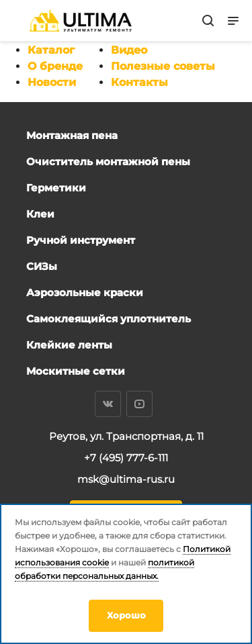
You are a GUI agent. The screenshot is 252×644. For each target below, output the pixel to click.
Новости (52, 82)
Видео (129, 50)
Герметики (56, 188)
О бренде (55, 66)
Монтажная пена (72, 135)
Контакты (139, 82)
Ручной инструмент (81, 240)
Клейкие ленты (69, 345)
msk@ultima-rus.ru (126, 479)
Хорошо (126, 615)
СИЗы (42, 266)
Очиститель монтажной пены (108, 162)
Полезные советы (163, 66)
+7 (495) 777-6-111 (126, 458)
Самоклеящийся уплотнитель (109, 319)
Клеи (40, 214)
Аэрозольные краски (85, 292)
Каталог (51, 50)
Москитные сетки (76, 371)
